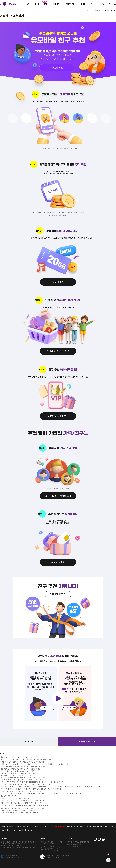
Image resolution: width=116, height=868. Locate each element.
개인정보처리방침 (60, 827)
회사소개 (2, 827)
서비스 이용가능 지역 (6, 830)
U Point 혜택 (98, 10)
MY (91, 4)
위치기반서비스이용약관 (46, 827)
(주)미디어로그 (4, 839)
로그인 (109, 4)
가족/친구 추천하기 (111, 10)
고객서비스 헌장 (18, 830)
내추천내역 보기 (58, 68)
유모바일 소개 (11, 827)
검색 (103, 4)
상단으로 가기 (108, 860)
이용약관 (35, 827)
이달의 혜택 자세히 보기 (58, 351)
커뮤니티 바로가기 (58, 594)
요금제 (27, 4)
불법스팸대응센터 (98, 827)
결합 (45, 4)
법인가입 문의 (27, 827)
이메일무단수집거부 (72, 827)
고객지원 (82, 4)
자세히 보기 (58, 282)
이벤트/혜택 (70, 4)
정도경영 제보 (28, 830)
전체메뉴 (115, 4)
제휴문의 (19, 827)
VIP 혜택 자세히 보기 (58, 416)
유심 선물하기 (58, 562)
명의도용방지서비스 (85, 827)
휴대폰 (37, 4)
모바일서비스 (56, 4)
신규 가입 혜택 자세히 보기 (58, 496)
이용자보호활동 (109, 827)
